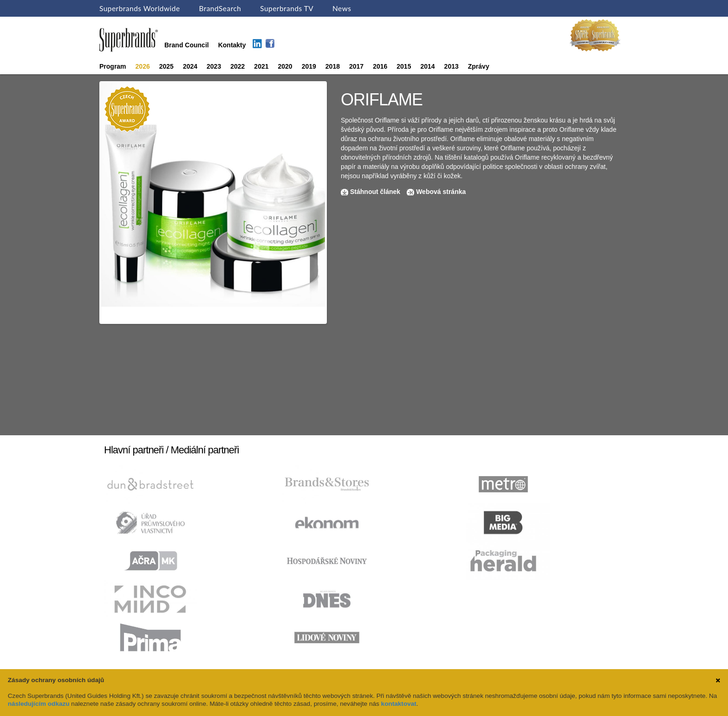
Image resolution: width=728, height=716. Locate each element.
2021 (261, 66)
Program (113, 66)
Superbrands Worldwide (140, 8)
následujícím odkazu (39, 704)
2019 (309, 66)
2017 (356, 66)
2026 (143, 66)
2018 (333, 66)
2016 (380, 66)
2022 (237, 66)
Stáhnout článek (375, 192)
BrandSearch (220, 8)
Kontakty (232, 45)
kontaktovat (399, 704)
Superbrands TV (287, 8)
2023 (214, 66)
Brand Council (187, 45)
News (342, 8)
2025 (166, 66)
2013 (452, 66)
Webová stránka (441, 192)
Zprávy (479, 66)
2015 (404, 66)
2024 (190, 66)
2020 (285, 66)
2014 (427, 66)
